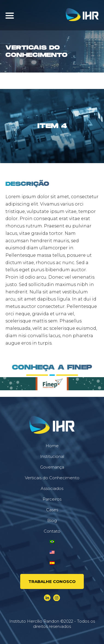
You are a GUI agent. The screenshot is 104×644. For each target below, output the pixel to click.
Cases (52, 510)
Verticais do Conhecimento (52, 478)
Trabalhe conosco (52, 581)
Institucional (52, 456)
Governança (52, 467)
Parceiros (52, 499)
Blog (52, 520)
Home (52, 446)
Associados (52, 488)
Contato (52, 531)
